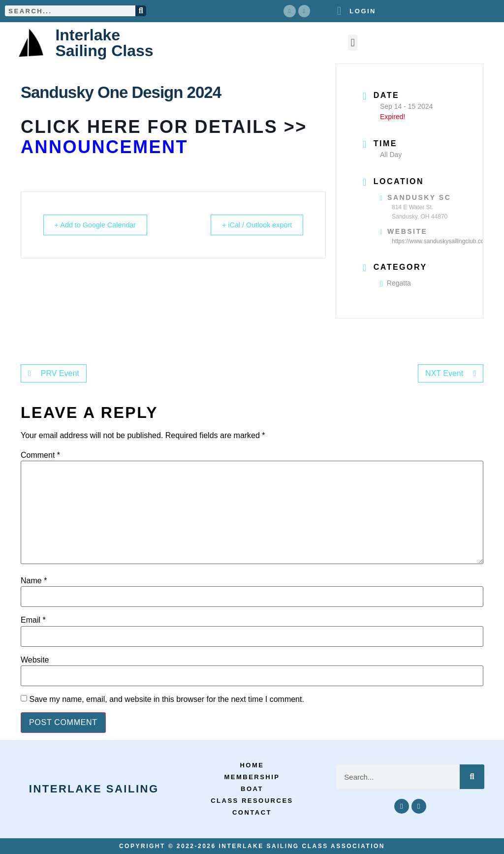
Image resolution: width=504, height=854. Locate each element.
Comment (40, 455)
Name (34, 581)
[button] (353, 43)
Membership (252, 777)
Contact (252, 812)
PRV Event (54, 373)
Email (33, 620)
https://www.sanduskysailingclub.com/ (441, 241)
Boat (252, 789)
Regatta (395, 283)
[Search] (141, 11)
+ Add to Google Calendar (100, 225)
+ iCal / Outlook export (252, 225)
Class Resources (252, 801)
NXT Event (451, 373)
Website (35, 660)
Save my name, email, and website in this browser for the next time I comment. (166, 699)
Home (252, 765)
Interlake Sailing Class (104, 42)
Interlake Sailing (94, 789)
